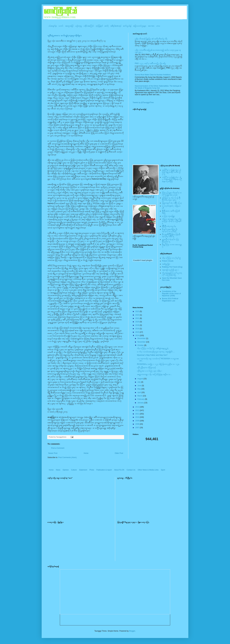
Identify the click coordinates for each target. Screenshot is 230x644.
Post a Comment (58, 448)
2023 (138, 311)
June (140, 386)
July (139, 382)
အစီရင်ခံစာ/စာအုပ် (116, 26)
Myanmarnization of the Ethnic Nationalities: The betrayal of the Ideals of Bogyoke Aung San (158, 87)
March (140, 396)
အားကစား (151, 26)
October (141, 345)
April (139, 392)
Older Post (119, 453)
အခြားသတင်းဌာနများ (140, 26)
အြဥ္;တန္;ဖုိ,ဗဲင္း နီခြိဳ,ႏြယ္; (172, 203)
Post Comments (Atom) (67, 457)
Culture (74, 470)
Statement (83, 470)
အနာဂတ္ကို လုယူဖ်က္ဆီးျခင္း (170, 270)
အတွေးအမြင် (69, 26)
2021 (138, 318)
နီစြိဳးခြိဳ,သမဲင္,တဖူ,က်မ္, (169, 226)
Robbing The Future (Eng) (172, 267)
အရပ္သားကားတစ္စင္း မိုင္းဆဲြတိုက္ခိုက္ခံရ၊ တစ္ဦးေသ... (154, 374)
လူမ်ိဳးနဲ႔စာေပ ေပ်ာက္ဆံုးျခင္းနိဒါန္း (65, 36)
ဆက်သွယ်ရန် (127, 26)
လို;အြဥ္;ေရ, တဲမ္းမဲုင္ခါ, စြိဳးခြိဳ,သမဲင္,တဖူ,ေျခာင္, (171, 199)
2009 (138, 421)
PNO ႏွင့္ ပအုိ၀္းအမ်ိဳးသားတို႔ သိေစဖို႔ (150, 63)
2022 (138, 315)
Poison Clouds (168, 261)
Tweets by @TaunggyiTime (143, 103)
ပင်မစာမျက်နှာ (53, 26)
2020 (138, 322)
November (142, 342)
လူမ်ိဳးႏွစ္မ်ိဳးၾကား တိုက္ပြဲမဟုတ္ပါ (146, 368)
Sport (163, 470)
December (142, 338)
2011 (138, 414)
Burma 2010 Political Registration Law (170, 300)
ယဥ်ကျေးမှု (79, 26)
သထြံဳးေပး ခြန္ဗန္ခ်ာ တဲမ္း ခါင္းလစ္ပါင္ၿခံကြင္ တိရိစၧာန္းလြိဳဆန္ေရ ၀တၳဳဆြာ (172, 179)
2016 (138, 329)
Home (86, 453)
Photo (92, 470)
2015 (138, 332)
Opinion (66, 470)
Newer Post (53, 453)
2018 (138, 325)
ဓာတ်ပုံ (107, 26)
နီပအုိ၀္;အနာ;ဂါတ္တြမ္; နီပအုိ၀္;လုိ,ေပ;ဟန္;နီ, (170, 230)
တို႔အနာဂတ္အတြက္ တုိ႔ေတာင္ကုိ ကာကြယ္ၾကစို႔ (172, 274)
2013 (138, 407)
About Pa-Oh (119, 470)
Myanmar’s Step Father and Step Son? (152, 355)
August (140, 379)
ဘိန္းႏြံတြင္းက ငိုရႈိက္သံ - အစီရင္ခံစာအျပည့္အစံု (153, 348)
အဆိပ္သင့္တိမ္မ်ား (166, 264)
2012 (138, 410)
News (58, 470)
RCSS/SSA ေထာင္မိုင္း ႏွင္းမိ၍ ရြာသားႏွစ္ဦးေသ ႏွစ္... (159, 364)
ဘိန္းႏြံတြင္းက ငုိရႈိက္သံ (171, 258)
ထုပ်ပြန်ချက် (99, 26)
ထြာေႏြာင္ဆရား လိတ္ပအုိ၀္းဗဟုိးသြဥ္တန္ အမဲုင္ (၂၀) (172, 194)
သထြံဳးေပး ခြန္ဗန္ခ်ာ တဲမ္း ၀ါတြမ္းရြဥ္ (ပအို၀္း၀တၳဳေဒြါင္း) (171, 172)
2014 (138, 335)
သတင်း (61, 26)
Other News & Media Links (148, 470)
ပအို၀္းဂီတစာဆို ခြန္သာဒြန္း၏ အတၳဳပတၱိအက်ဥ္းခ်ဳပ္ (151, 39)
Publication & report (104, 470)
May (139, 389)
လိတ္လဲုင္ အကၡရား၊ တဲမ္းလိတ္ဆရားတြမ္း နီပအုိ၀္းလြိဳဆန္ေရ (172, 221)
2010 (138, 417)
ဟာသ (158, 26)
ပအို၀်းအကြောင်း (89, 26)
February (141, 399)
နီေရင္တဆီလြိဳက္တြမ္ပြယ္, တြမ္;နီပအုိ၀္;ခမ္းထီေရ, (171, 235)
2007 (138, 428)
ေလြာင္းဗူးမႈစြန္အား (169, 216)
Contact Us (131, 470)
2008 (138, 424)
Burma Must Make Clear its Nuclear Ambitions (153, 75)
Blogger (132, 631)
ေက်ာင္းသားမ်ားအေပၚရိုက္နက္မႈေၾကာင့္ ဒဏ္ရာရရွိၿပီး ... (156, 352)
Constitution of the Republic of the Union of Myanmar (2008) (171, 294)
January (141, 403)
